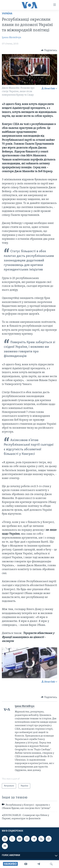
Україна (7, 14)
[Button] (49, 50)
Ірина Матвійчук (12, 38)
